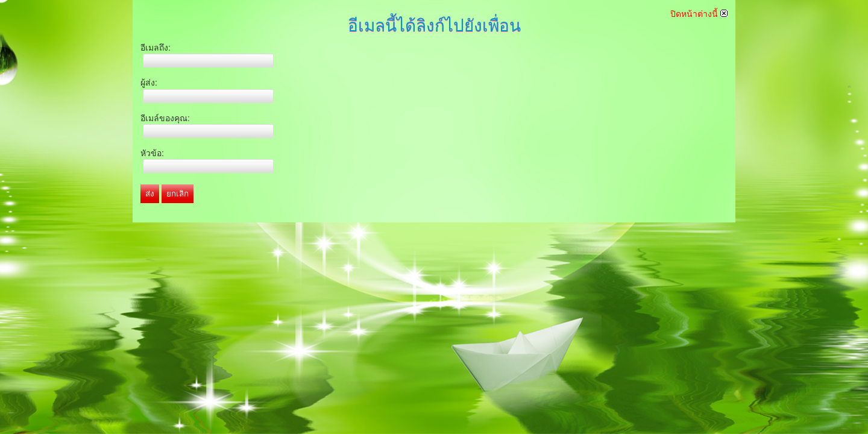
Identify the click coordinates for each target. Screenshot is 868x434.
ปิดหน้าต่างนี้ (699, 14)
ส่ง (150, 194)
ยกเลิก (178, 194)
